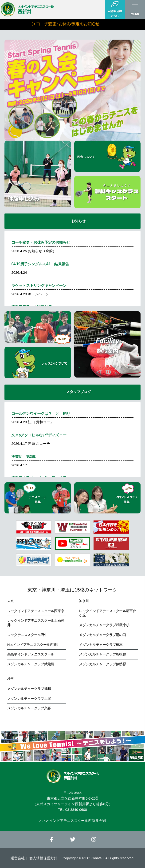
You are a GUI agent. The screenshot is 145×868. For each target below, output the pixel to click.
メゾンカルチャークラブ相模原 (102, 654)
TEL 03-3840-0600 (72, 810)
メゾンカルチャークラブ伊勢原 (102, 664)
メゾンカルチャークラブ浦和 (29, 689)
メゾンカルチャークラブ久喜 (29, 708)
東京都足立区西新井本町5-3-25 (72, 798)
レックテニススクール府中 (27, 635)
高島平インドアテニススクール (31, 654)
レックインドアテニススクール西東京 (36, 611)
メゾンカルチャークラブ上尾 (29, 699)
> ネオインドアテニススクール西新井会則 (72, 821)
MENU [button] (135, 14)
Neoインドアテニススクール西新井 (34, 645)
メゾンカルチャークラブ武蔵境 (31, 664)
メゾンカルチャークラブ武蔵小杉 (104, 625)
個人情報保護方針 (43, 858)
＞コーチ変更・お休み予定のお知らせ (86, 24)
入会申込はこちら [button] (115, 9)
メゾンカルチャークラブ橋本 (101, 645)
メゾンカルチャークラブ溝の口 (102, 635)
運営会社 (18, 858)
